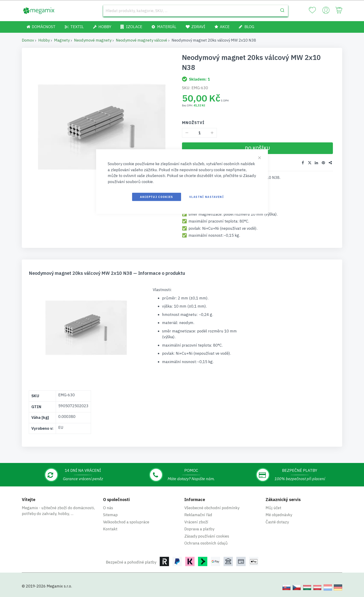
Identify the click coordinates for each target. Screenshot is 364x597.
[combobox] (196, 11)
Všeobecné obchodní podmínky (212, 508)
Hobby (44, 40)
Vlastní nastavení (206, 197)
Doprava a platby (199, 529)
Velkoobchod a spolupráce (126, 522)
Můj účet (273, 508)
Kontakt (110, 529)
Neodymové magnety (93, 40)
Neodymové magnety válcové (141, 40)
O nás (108, 508)
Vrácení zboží (196, 522)
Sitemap (110, 515)
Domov (28, 40)
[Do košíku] (257, 148)
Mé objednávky (279, 515)
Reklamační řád (198, 515)
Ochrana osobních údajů (206, 543)
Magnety (62, 40)
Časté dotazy (277, 522)
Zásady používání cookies (207, 536)
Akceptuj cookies (157, 197)
